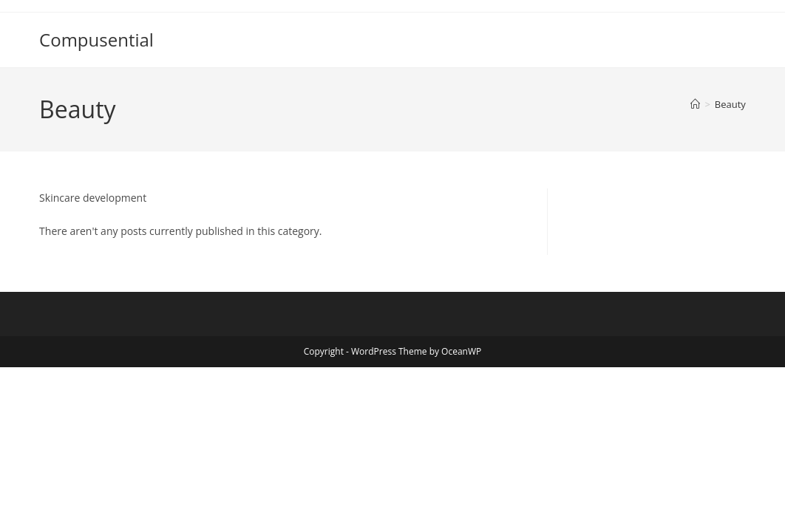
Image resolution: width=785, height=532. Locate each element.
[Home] (695, 104)
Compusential (96, 40)
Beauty (730, 104)
